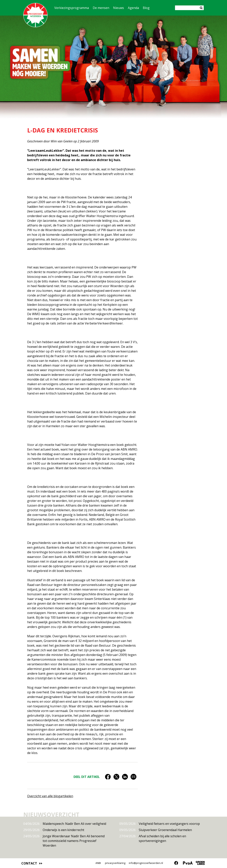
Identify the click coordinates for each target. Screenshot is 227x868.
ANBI (98, 863)
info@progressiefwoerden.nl (146, 863)
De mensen (101, 8)
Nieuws (119, 8)
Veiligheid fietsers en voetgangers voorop (160, 824)
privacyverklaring (115, 863)
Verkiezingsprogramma (72, 8)
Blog (146, 8)
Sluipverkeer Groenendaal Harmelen (156, 830)
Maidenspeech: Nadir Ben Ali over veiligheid (65, 824)
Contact (29, 863)
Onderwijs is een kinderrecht (54, 830)
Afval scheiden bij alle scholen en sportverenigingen (153, 838)
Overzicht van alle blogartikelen (50, 796)
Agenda (133, 8)
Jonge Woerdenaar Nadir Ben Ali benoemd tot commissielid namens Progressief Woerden (64, 841)
